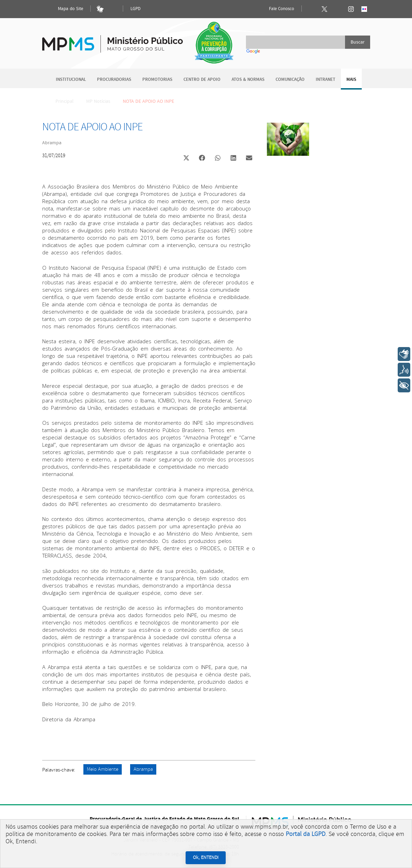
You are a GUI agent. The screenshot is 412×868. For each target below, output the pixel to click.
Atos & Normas (248, 80)
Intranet (325, 80)
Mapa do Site (65, 9)
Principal (60, 101)
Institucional (71, 80)
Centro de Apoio (202, 80)
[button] (186, 159)
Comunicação (290, 80)
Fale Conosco (276, 9)
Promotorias (157, 80)
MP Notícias (98, 101)
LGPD (136, 9)
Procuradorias (114, 80)
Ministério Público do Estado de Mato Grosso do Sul (113, 40)
